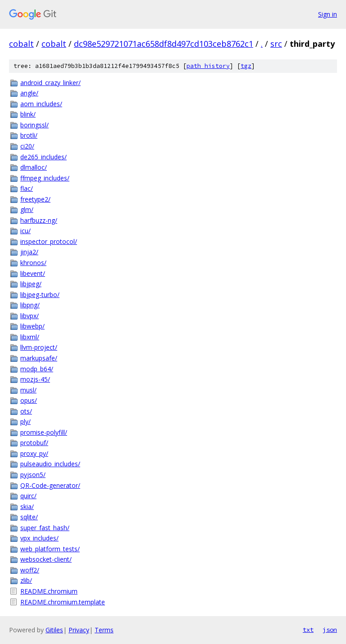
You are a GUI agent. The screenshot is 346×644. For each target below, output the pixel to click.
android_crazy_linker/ (50, 83)
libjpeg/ (31, 284)
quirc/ (28, 496)
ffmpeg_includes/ (45, 178)
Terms (104, 630)
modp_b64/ (37, 369)
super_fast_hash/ (45, 528)
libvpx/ (30, 316)
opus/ (29, 400)
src (276, 44)
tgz (246, 66)
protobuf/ (34, 443)
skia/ (27, 507)
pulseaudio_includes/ (50, 464)
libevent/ (33, 273)
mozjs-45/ (35, 379)
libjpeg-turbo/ (40, 295)
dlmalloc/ (34, 167)
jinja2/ (29, 252)
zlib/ (26, 580)
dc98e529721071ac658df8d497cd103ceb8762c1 (164, 44)
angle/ (29, 93)
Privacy (79, 630)
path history (208, 66)
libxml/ (30, 337)
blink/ (28, 114)
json (330, 630)
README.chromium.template (63, 602)
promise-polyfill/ (44, 432)
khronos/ (33, 263)
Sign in (328, 14)
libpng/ (30, 305)
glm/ (27, 209)
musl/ (28, 390)
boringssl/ (34, 125)
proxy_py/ (34, 453)
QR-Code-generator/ (50, 485)
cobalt (21, 44)
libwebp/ (32, 326)
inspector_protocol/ (49, 241)
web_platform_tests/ (50, 549)
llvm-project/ (39, 347)
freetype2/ (35, 199)
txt (308, 630)
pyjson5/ (33, 475)
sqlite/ (29, 517)
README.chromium (49, 591)
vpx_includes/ (39, 538)
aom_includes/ (41, 104)
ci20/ (27, 146)
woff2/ (30, 570)
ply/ (25, 421)
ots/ (26, 411)
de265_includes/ (43, 157)
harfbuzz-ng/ (39, 220)
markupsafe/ (39, 358)
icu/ (25, 231)
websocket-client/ (46, 559)
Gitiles (54, 630)
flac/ (27, 188)
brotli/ (29, 135)
